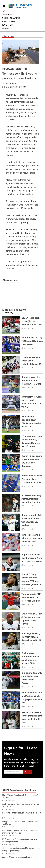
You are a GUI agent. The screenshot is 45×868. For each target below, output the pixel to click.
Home (4, 11)
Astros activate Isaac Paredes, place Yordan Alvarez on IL (32, 479)
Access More (7, 313)
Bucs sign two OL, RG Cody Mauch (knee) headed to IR (31, 637)
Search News (8, 25)
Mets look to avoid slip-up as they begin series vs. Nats (32, 538)
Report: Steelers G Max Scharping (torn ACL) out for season (32, 558)
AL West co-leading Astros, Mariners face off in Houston (31, 499)
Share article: (10, 280)
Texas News (7, 14)
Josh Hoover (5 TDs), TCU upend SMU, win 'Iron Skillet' (32, 341)
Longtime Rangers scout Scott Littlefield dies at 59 (31, 361)
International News (11, 18)
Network (6, 28)
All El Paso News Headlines (19, 790)
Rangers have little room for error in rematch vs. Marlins (31, 380)
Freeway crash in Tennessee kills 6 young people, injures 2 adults (20, 73)
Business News (8, 21)
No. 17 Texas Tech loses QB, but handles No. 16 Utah (32, 321)
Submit (28, 772)
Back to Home (8, 36)
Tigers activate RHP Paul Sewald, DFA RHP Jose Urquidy (31, 597)
